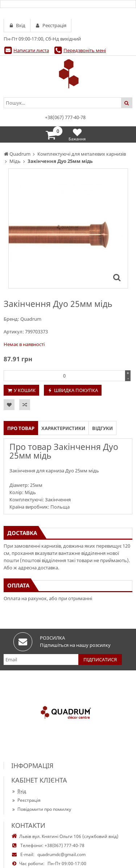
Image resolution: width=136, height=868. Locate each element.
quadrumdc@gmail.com (61, 854)
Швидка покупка (76, 390)
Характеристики (63, 428)
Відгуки (102, 428)
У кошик (25, 390)
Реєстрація (26, 800)
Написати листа (31, 50)
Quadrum (31, 319)
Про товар (21, 428)
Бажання (77, 134)
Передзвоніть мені (85, 50)
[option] (68, 228)
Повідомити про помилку (41, 809)
